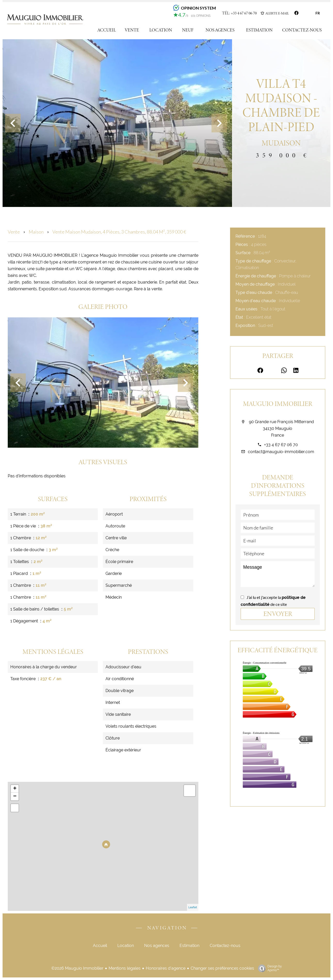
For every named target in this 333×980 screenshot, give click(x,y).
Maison (36, 232)
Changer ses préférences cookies (222, 968)
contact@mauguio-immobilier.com (281, 452)
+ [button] (15, 789)
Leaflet (193, 907)
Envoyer (278, 614)
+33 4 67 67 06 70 (281, 445)
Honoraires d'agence (166, 968)
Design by (269, 968)
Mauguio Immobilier (278, 404)
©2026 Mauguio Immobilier (77, 968)
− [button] (15, 797)
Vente (14, 232)
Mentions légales (125, 968)
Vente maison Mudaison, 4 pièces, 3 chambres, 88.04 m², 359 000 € (119, 232)
